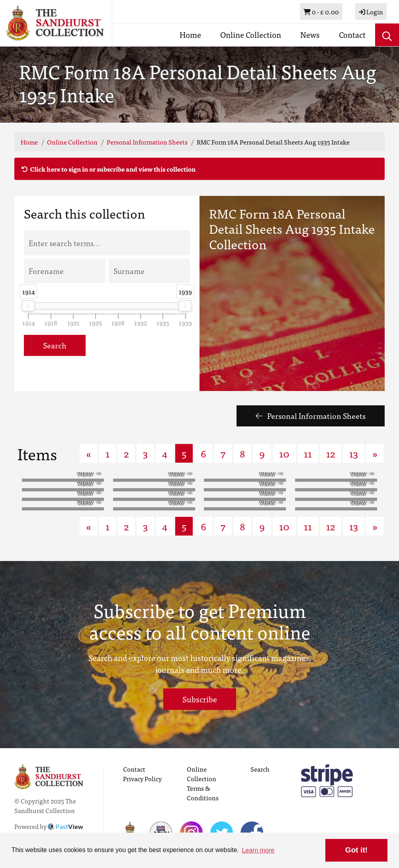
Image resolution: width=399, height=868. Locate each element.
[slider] (29, 306)
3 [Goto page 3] (145, 453)
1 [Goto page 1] (108, 453)
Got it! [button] (356, 850)
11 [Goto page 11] (308, 453)
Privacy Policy (142, 778)
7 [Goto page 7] (223, 453)
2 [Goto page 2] (126, 453)
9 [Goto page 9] (262, 453)
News (310, 34)
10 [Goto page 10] (284, 453)
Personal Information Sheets (147, 142)
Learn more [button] (258, 850)
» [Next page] (375, 453)
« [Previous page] (89, 453)
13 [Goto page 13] (354, 453)
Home (190, 34)
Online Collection (251, 34)
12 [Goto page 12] (331, 453)
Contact (352, 34)
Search (55, 345)
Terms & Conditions (203, 793)
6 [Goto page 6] (203, 453)
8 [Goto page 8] (242, 453)
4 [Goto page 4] (165, 453)
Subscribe (200, 699)
